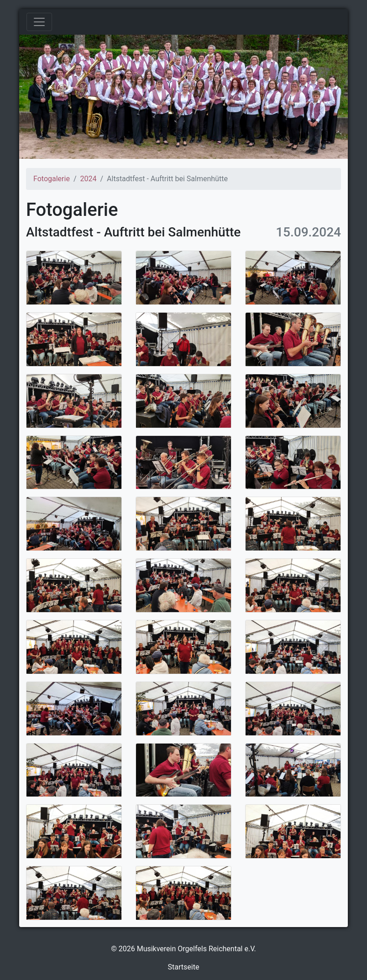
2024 (88, 179)
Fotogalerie (52, 179)
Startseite (184, 967)
